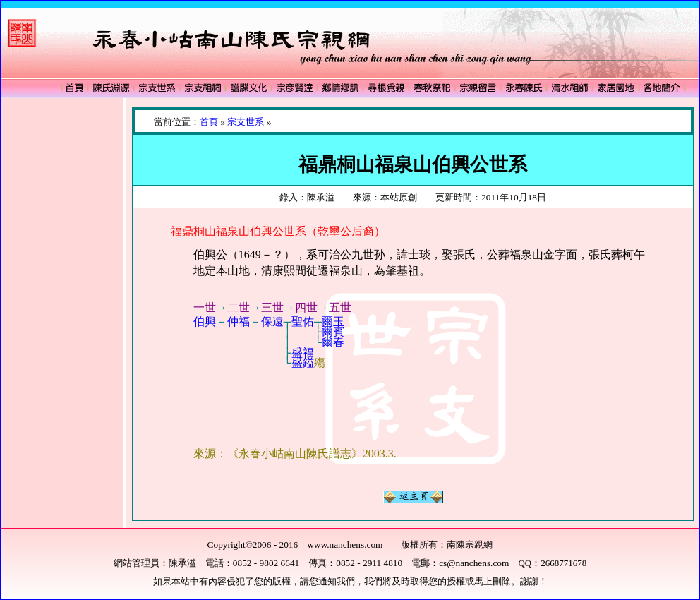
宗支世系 (246, 122)
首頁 (209, 122)
